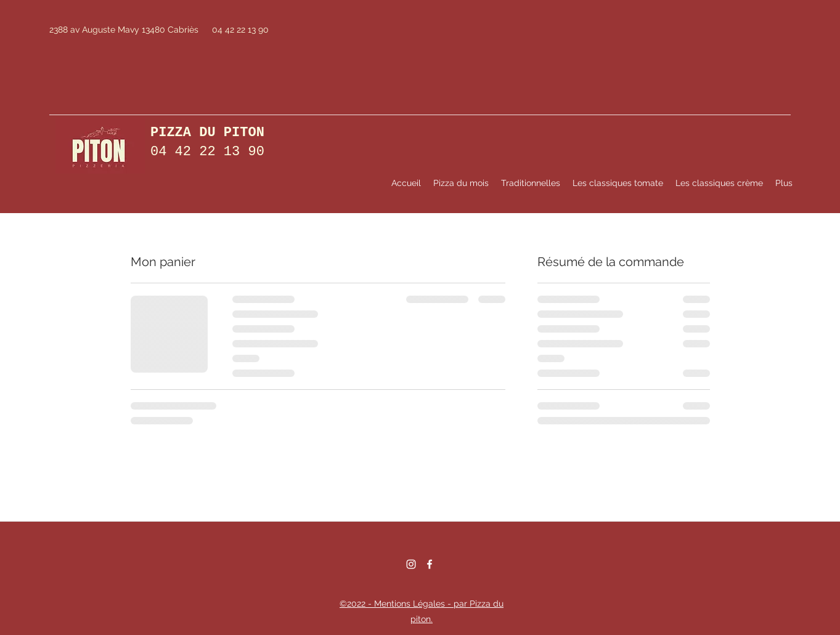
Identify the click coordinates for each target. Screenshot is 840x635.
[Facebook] (430, 564)
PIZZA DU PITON (207, 133)
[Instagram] (411, 564)
